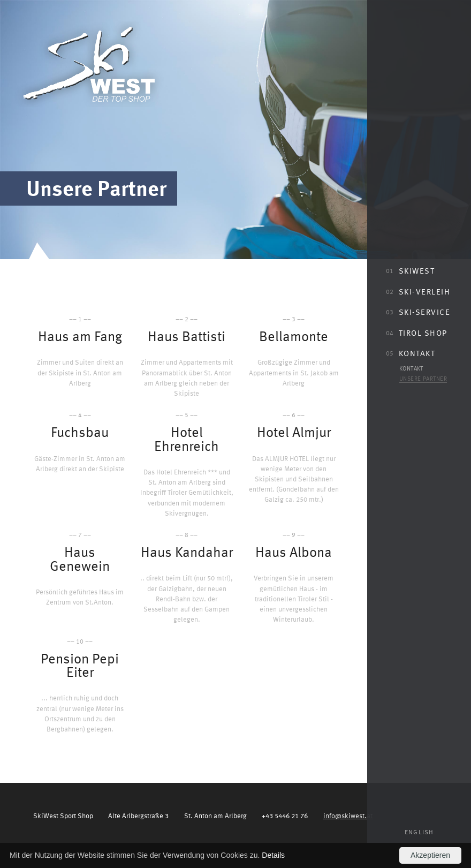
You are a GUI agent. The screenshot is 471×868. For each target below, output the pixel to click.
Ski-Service (418, 312)
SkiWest (410, 270)
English (419, 832)
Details (273, 855)
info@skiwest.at (348, 815)
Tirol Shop (417, 333)
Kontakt (411, 353)
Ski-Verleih (418, 291)
